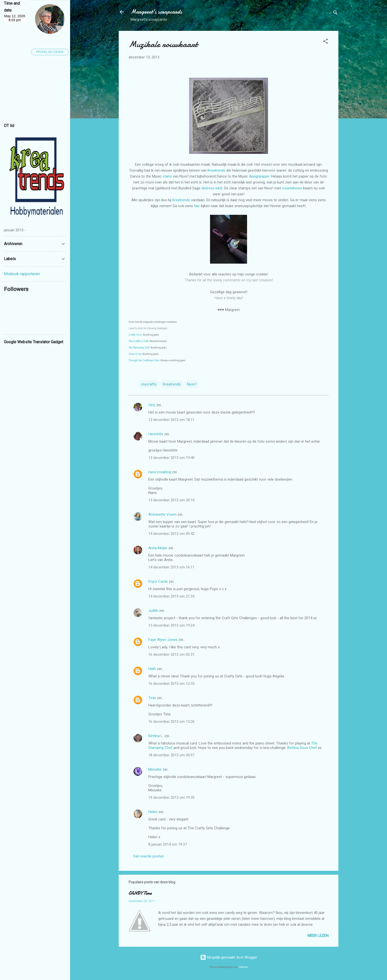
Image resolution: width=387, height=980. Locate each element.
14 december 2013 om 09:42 (171, 534)
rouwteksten (292, 188)
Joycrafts (149, 384)
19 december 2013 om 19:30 (171, 798)
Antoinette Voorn (162, 514)
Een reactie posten (149, 856)
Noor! (192, 384)
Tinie (152, 698)
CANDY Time (140, 893)
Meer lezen (318, 936)
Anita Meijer (158, 548)
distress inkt (211, 188)
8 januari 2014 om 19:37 (168, 844)
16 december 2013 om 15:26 (171, 722)
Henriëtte (156, 434)
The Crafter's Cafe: (139, 341)
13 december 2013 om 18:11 (171, 420)
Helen (153, 812)
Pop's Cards (158, 581)
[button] (326, 42)
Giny (152, 405)
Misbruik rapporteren (22, 274)
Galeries (243, 967)
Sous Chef (309, 748)
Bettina (293, 748)
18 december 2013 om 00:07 (171, 755)
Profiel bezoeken (50, 52)
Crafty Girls (135, 335)
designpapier (259, 176)
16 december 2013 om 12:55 (171, 684)
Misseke (155, 769)
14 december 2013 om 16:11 (171, 567)
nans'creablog (160, 472)
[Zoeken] (335, 13)
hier (197, 206)
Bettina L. (156, 736)
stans (168, 176)
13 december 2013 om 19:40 (171, 458)
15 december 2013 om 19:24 (171, 625)
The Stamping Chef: (139, 348)
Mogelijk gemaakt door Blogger (229, 957)
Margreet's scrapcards (156, 12)
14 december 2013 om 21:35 (171, 596)
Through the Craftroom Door (144, 360)
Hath (152, 669)
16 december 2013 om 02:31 (171, 654)
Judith (153, 611)
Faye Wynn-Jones (163, 640)
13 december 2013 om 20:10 (171, 500)
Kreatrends (217, 170)
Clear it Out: (135, 354)
